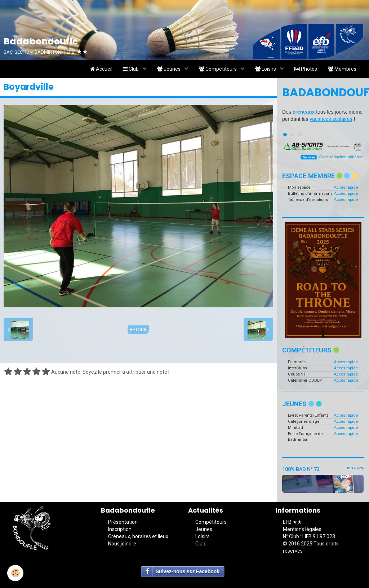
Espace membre (320, 176)
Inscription (120, 529)
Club (132, 69)
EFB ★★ (292, 522)
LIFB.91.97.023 (319, 536)
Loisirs (266, 69)
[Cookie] (15, 573)
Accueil (101, 69)
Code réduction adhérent (341, 157)
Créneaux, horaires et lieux (138, 536)
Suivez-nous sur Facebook (188, 571)
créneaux (304, 112)
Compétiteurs (218, 69)
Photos (306, 69)
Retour (138, 330)
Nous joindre (122, 544)
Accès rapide (346, 187)
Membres (342, 69)
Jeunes (169, 69)
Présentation (123, 522)
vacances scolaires (331, 119)
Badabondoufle (323, 92)
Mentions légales (302, 529)
